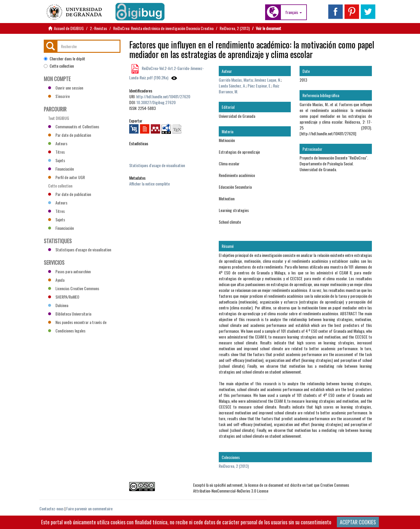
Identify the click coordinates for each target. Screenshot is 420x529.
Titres (56, 152)
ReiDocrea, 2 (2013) (235, 28)
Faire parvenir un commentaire (89, 508)
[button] (294, 12)
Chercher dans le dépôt (64, 59)
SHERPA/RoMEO (64, 297)
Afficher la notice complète (149, 184)
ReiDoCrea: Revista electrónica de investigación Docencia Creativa (163, 28)
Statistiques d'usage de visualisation (157, 165)
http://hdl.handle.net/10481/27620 (163, 96)
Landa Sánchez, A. (232, 86)
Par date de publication (70, 135)
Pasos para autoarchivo (69, 271)
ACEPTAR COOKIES (358, 522)
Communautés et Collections (74, 126)
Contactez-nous (51, 508)
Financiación (61, 169)
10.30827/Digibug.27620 (156, 102)
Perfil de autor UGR (66, 177)
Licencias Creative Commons (74, 288)
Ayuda (56, 280)
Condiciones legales (67, 331)
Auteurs (58, 143)
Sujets (57, 160)
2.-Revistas (98, 28)
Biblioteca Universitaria (70, 314)
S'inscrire (59, 96)
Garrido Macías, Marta (236, 80)
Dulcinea (58, 305)
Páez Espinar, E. (259, 86)
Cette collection (59, 66)
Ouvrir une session (66, 88)
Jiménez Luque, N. (268, 80)
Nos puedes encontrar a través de (77, 322)
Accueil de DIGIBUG (69, 28)
